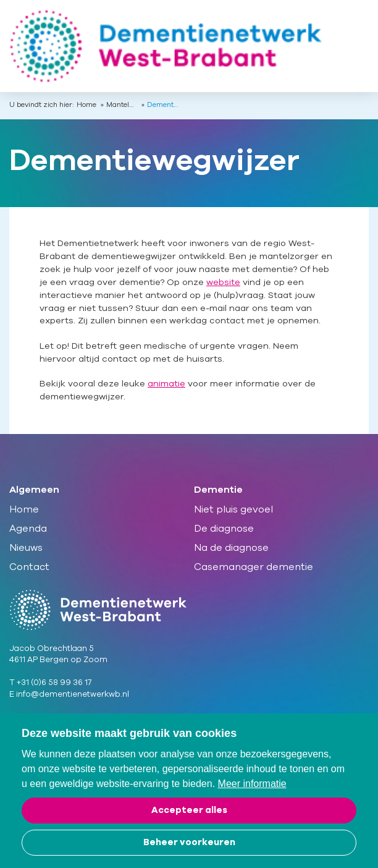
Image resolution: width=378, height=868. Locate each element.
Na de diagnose (231, 548)
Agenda (28, 529)
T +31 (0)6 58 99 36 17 (50, 683)
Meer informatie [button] (252, 784)
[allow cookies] (189, 811)
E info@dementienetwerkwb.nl (69, 694)
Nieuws (26, 548)
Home (86, 105)
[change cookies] (189, 843)
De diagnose (224, 529)
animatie (166, 384)
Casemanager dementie (254, 567)
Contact (29, 567)
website (223, 282)
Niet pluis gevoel (233, 509)
